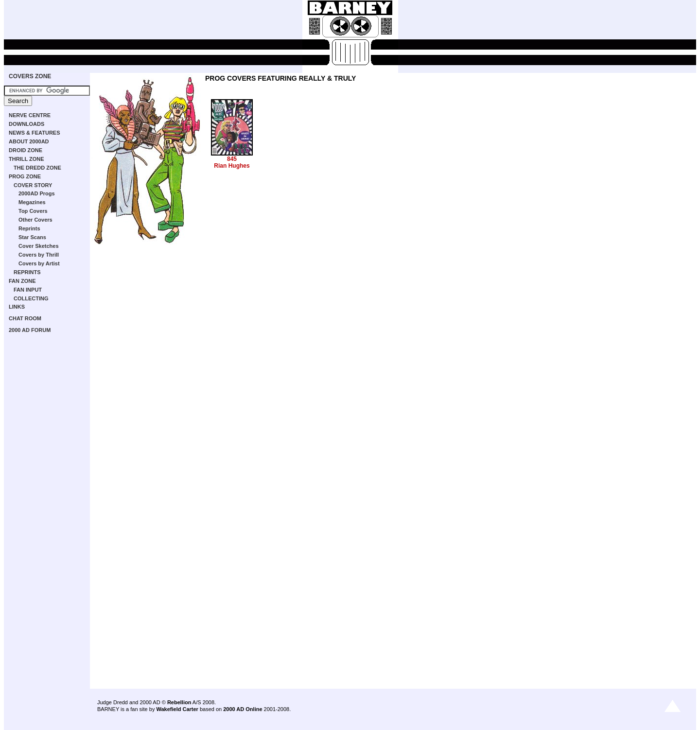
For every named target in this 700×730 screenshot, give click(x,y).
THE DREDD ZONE (37, 168)
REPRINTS (27, 272)
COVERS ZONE (30, 76)
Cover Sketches (39, 246)
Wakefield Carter (177, 709)
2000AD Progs (37, 193)
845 (232, 159)
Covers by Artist (39, 263)
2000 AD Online (243, 709)
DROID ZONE (26, 150)
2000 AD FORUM (30, 330)
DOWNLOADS (26, 124)
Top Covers (33, 211)
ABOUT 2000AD (29, 141)
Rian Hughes (232, 166)
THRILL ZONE (26, 159)
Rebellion (179, 702)
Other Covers (35, 220)
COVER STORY (33, 185)
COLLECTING (31, 298)
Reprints (29, 228)
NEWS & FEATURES (35, 133)
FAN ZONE (22, 281)
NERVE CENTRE (30, 115)
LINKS (17, 307)
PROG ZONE (25, 176)
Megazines (32, 202)
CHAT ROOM (25, 318)
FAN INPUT (28, 290)
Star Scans (32, 237)
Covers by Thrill (39, 255)
